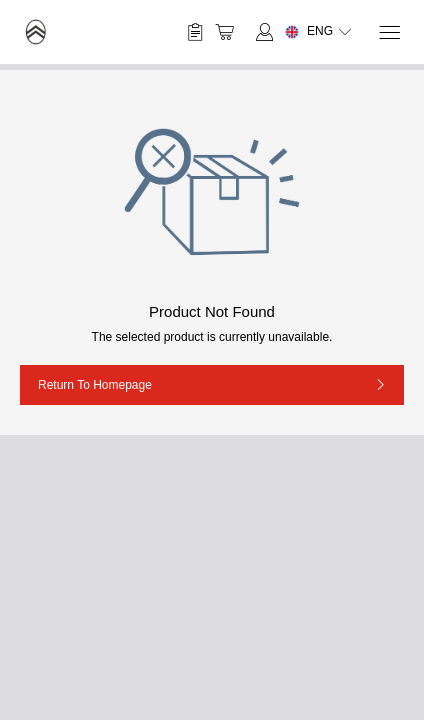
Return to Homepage (95, 385)
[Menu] (388, 32)
